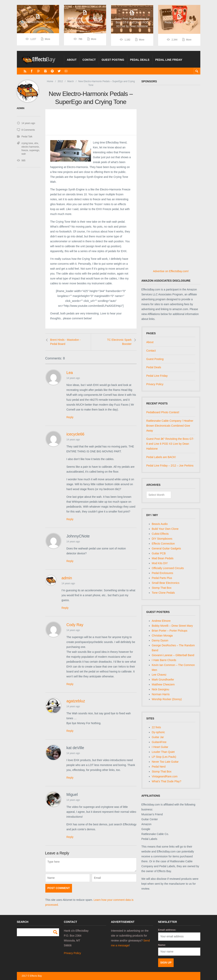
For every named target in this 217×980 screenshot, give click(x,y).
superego (34, 150)
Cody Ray (75, 625)
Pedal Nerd (159, 767)
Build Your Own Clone (165, 529)
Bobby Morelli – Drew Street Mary (172, 626)
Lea (70, 373)
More (47, 40)
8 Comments (28, 130)
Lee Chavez (159, 675)
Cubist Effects (160, 534)
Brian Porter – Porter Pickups (170, 631)
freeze (25, 150)
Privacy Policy (155, 384)
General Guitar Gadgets (166, 548)
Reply (70, 417)
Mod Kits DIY (160, 563)
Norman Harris (161, 694)
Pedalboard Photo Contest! (163, 412)
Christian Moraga (162, 636)
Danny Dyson (160, 640)
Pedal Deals (140, 60)
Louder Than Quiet (163, 752)
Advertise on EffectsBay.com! (171, 271)
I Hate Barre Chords (164, 660)
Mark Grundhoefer (163, 680)
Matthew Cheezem (163, 684)
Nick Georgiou (161, 689)
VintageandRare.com (165, 776)
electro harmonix (30, 147)
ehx (36, 143)
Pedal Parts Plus (162, 578)
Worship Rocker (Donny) (167, 699)
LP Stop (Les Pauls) (164, 757)
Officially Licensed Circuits (168, 568)
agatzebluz (76, 701)
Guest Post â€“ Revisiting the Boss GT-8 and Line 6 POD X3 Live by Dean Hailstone (170, 444)
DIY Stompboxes (162, 539)
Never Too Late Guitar (165, 762)
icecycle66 (75, 434)
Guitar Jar (158, 737)
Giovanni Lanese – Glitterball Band (173, 655)
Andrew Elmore (161, 621)
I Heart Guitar (160, 747)
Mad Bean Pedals (163, 558)
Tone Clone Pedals (163, 593)
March (71, 81)
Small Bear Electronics (166, 583)
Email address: (167, 930)
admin (67, 578)
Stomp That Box (162, 588)
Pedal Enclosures (163, 573)
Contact (89, 60)
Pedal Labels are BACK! (161, 457)
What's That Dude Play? (167, 781)
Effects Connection (163, 544)
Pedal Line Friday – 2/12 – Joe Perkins (170, 466)
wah (24, 154)
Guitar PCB (159, 553)
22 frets (156, 727)
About (72, 60)
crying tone (27, 143)
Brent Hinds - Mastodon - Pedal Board (66, 342)
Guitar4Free (159, 742)
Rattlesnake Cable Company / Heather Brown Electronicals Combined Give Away (170, 426)
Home (50, 81)
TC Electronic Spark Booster (119, 342)
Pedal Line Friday (169, 60)
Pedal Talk (27, 137)
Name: (162, 945)
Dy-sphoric (158, 732)
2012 (60, 81)
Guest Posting (113, 60)
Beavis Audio (160, 524)
